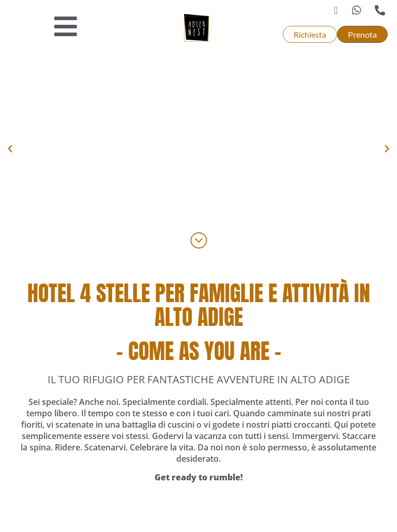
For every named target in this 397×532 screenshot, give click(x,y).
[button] (10, 149)
